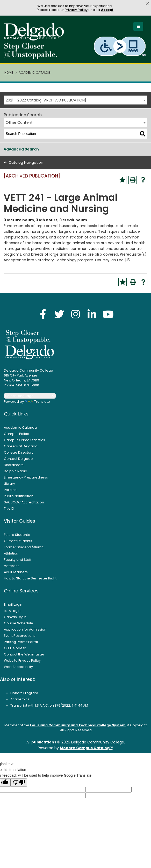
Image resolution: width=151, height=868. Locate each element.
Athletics (11, 556)
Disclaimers (14, 468)
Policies (10, 493)
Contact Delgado (18, 462)
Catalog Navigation (26, 165)
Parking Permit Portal (21, 645)
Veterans (12, 569)
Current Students (18, 544)
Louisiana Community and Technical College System (78, 728)
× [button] (147, 4)
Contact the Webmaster (24, 657)
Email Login (13, 607)
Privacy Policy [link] (76, 10)
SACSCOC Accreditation (24, 505)
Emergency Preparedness (26, 480)
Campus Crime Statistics (24, 443)
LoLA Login (12, 614)
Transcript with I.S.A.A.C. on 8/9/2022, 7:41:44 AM (49, 708)
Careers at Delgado (21, 449)
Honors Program (24, 696)
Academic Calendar (21, 430)
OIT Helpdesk (15, 651)
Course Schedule (19, 626)
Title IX (9, 511)
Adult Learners (16, 575)
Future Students (17, 538)
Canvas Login (15, 620)
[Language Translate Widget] (30, 399)
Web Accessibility (18, 670)
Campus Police (17, 437)
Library (9, 486)
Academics (20, 702)
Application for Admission (25, 632)
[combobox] (75, 103)
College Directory (19, 455)
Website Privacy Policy (22, 663)
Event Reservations (20, 638)
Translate (37, 404)
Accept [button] (107, 10)
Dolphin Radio (16, 474)
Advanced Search (21, 152)
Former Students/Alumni (24, 550)
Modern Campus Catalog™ (86, 751)
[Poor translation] (19, 785)
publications (44, 745)
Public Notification (19, 499)
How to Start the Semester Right (30, 581)
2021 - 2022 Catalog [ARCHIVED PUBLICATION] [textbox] (46, 103)
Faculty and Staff (18, 562)
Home (9, 76)
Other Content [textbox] (19, 125)
